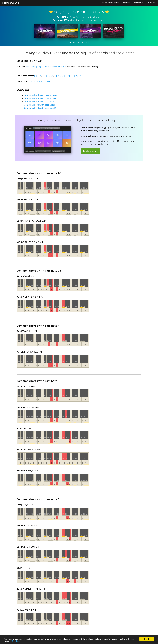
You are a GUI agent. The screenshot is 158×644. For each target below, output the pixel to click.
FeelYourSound (11, 3)
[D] (44, 76)
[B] (80, 76)
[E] (52, 76)
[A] (72, 76)
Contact (152, 3)
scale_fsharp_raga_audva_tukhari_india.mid (46, 67)
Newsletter (139, 3)
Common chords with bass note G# (41, 98)
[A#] (76, 76)
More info (15, 641)
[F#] (59, 76)
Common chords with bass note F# (40, 95)
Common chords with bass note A (40, 102)
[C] (36, 76)
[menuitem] (11, 3)
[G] (63, 76)
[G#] (68, 76)
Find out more (91, 151)
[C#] (40, 76)
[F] (56, 76)
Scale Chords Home (110, 3)
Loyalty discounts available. (92, 20)
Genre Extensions (78, 17)
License (127, 3)
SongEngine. (95, 17)
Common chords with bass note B (40, 105)
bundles (75, 20)
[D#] (48, 76)
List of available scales (40, 82)
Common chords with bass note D (40, 108)
